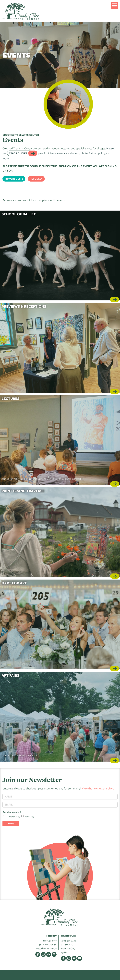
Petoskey (36, 179)
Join (11, 823)
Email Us (54, 954)
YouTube (49, 954)
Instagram (43, 954)
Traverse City (14, 179)
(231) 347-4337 (49, 940)
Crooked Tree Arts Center (21, 11)
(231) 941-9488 (68, 940)
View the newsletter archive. (98, 788)
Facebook (38, 954)
